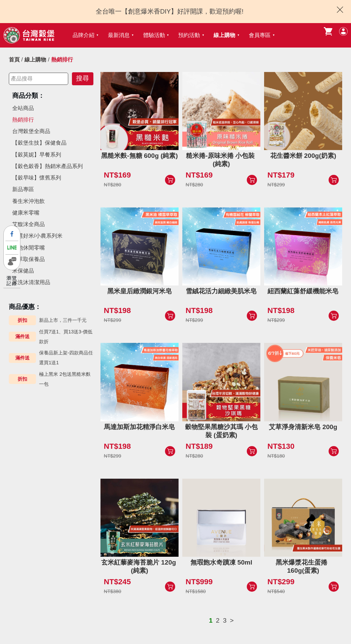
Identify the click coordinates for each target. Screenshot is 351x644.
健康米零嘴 (26, 213)
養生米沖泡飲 (29, 201)
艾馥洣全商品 (29, 224)
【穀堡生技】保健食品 (39, 143)
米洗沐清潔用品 (31, 282)
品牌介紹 (84, 35)
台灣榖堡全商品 (31, 131)
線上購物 (224, 35)
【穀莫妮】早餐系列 (37, 155)
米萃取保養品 (29, 259)
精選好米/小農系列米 (37, 236)
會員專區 (260, 35)
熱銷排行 (23, 120)
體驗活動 (154, 35)
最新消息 (119, 35)
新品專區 (23, 189)
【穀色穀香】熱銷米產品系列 (48, 166)
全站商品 (23, 108)
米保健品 (23, 271)
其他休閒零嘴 (29, 248)
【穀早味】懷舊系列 (37, 178)
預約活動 (189, 35)
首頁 (14, 60)
